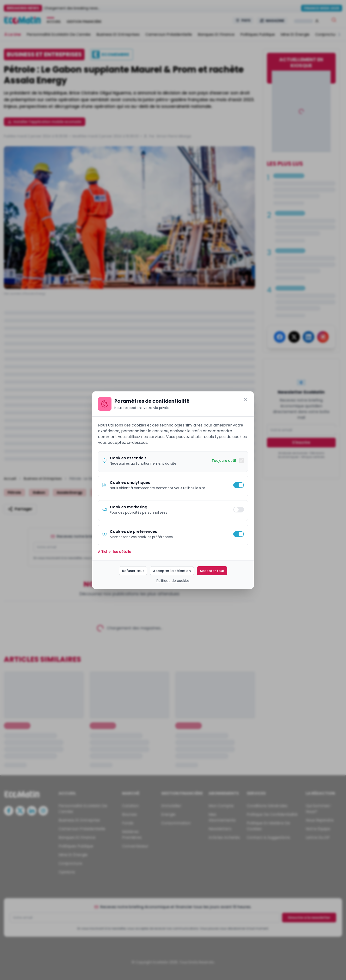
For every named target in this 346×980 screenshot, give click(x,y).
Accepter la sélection (172, 571)
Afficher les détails (114, 552)
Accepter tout (212, 571)
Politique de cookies (173, 581)
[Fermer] (246, 400)
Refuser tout (133, 571)
